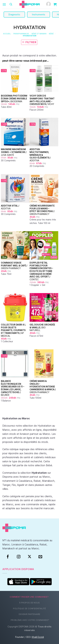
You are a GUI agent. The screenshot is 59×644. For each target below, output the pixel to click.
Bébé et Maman (39, 34)
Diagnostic (14, 14)
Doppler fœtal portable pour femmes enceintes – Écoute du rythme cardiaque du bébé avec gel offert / (41, 271)
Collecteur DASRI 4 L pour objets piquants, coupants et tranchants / (13, 330)
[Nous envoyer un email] (40, 557)
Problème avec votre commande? (30, 620)
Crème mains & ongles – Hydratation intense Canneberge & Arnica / (43, 387)
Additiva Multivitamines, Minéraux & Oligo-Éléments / (40, 155)
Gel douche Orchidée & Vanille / (42, 327)
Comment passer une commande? (29, 597)
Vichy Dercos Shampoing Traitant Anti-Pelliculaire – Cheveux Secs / (42, 100)
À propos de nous (29, 603)
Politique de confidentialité (29, 609)
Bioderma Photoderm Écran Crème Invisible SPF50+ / (14, 99)
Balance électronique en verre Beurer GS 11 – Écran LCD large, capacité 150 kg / (13, 388)
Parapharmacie (21, 34)
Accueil (7, 34)
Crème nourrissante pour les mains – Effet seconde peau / (42, 210)
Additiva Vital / (10, 207)
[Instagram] (19, 557)
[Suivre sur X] (29, 557)
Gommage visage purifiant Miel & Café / (14, 266)
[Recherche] (11, 4)
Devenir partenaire (29, 614)
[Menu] (4, 4)
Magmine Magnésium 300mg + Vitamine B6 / (14, 152)
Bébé (51, 34)
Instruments (39, 14)
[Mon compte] (48, 4)
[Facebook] (8, 557)
